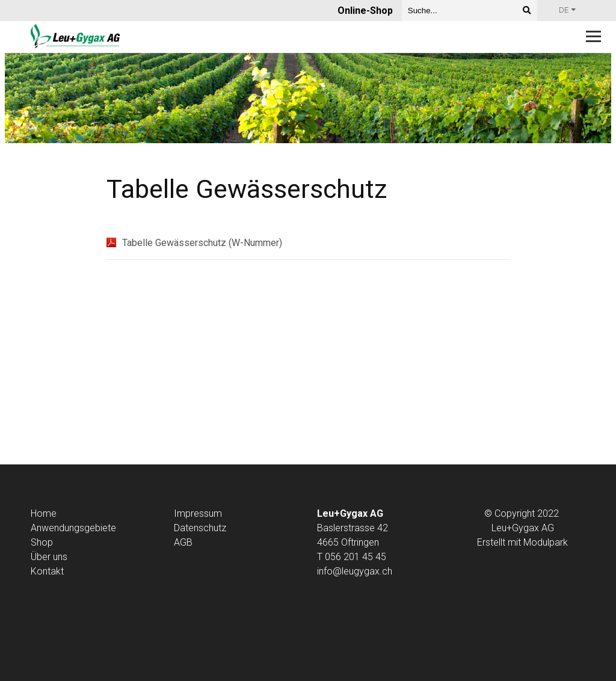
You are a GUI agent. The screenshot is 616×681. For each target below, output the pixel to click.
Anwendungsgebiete (73, 528)
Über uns (49, 557)
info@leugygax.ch (355, 571)
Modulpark (546, 542)
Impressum (198, 513)
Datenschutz (200, 528)
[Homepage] (252, 37)
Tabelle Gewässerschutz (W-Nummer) (202, 243)
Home (44, 513)
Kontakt (47, 571)
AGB (183, 542)
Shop (42, 542)
